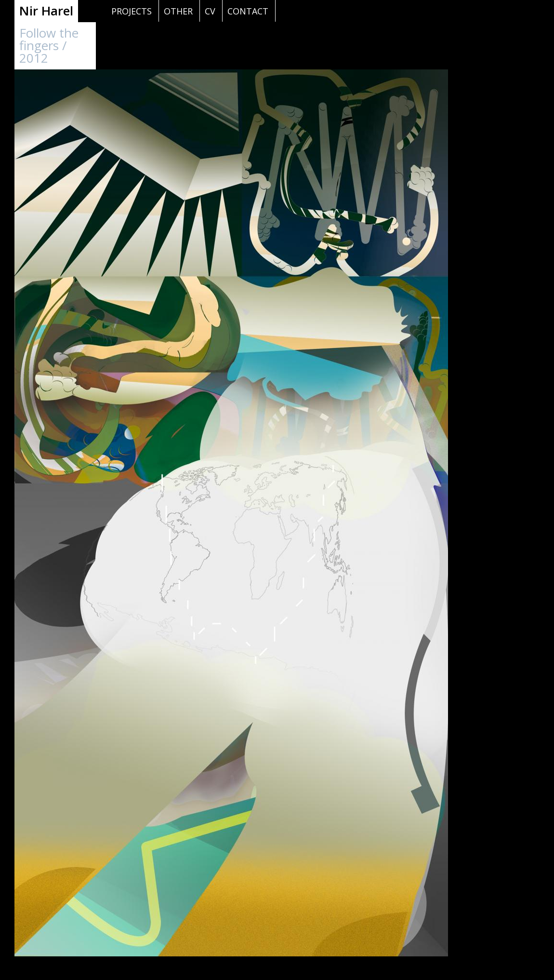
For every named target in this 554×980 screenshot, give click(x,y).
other (178, 11)
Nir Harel (46, 11)
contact (248, 11)
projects (132, 11)
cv (210, 11)
